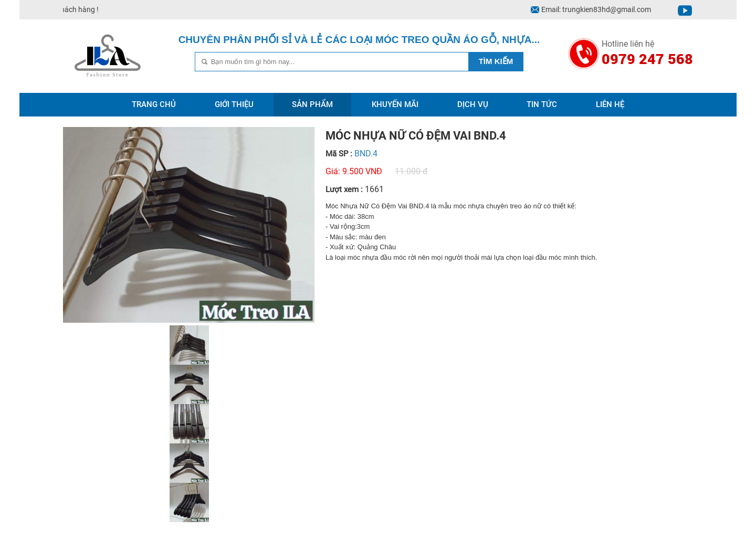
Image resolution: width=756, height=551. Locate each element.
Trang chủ (154, 104)
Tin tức (542, 104)
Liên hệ (610, 104)
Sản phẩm (312, 104)
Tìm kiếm (496, 61)
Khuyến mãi (395, 104)
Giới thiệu (234, 104)
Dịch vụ (473, 104)
